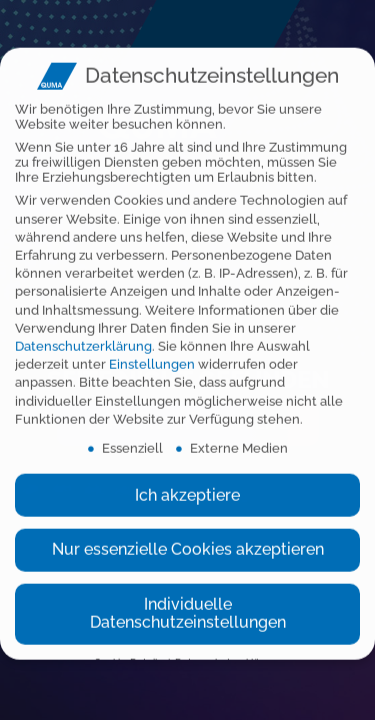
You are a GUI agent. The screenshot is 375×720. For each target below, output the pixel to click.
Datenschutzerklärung (83, 337)
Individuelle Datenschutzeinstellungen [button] (188, 604)
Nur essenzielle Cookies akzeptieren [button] (188, 540)
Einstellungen (152, 355)
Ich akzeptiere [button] (187, 486)
